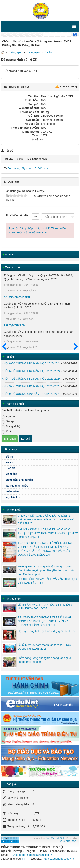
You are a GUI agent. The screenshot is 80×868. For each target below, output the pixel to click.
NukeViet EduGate (55, 838)
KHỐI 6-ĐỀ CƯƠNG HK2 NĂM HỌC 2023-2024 (31, 371)
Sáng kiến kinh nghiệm (20, 480)
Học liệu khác (14, 498)
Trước (6, 349)
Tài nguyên (16, 52)
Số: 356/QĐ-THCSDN (17, 297)
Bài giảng (11, 474)
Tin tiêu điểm (13, 599)
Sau (74, 347)
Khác (7, 432)
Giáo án (10, 468)
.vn (23, 859)
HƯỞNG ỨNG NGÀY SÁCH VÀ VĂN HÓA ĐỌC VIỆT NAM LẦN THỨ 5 (47, 581)
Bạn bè (8, 417)
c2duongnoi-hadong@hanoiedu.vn (33, 855)
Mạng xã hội (11, 426)
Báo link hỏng (68, 87)
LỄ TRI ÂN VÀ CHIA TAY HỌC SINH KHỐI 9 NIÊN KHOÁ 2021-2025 (45, 607)
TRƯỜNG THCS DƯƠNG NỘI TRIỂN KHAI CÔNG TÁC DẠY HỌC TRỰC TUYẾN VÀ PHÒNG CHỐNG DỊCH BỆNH (44, 621)
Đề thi (9, 457)
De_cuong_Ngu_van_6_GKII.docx (27, 168)
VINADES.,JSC (68, 841)
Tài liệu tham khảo (17, 486)
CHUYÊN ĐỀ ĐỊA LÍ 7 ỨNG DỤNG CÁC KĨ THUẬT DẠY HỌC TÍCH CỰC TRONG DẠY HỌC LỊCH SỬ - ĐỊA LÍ (48, 533)
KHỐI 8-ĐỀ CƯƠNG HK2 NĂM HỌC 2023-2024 (31, 363)
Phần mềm (12, 492)
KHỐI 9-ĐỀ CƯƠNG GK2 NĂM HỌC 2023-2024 (31, 394)
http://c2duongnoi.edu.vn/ (58, 859)
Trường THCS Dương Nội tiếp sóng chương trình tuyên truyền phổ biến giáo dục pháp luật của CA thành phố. (46, 570)
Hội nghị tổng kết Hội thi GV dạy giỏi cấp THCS (47, 631)
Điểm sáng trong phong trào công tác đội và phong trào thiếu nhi (45, 660)
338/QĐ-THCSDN (15, 325)
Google (8, 422)
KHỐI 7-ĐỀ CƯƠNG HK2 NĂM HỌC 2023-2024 (31, 379)
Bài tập (49, 52)
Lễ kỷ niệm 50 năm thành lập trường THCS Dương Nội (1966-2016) (44, 647)
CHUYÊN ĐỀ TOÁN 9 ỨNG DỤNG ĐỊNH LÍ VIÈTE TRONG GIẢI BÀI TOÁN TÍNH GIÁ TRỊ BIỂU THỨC (46, 519)
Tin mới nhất (13, 510)
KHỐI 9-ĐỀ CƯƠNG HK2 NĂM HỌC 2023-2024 (31, 386)
